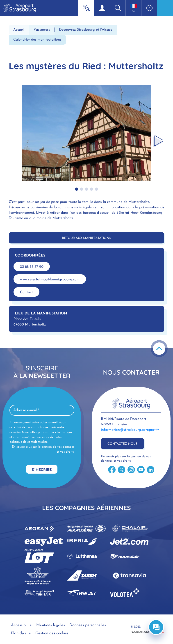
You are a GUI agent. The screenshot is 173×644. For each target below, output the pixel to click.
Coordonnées (30, 256)
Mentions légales (51, 625)
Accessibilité (21, 625)
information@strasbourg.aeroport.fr (130, 430)
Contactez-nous (122, 444)
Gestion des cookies (52, 633)
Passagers (42, 30)
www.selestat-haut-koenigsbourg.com (50, 280)
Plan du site (21, 633)
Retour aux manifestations (86, 238)
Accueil (19, 30)
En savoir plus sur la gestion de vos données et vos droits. (43, 449)
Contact (26, 292)
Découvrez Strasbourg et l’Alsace (86, 30)
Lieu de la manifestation (41, 314)
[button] (77, 189)
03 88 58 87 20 (32, 267)
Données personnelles (88, 625)
